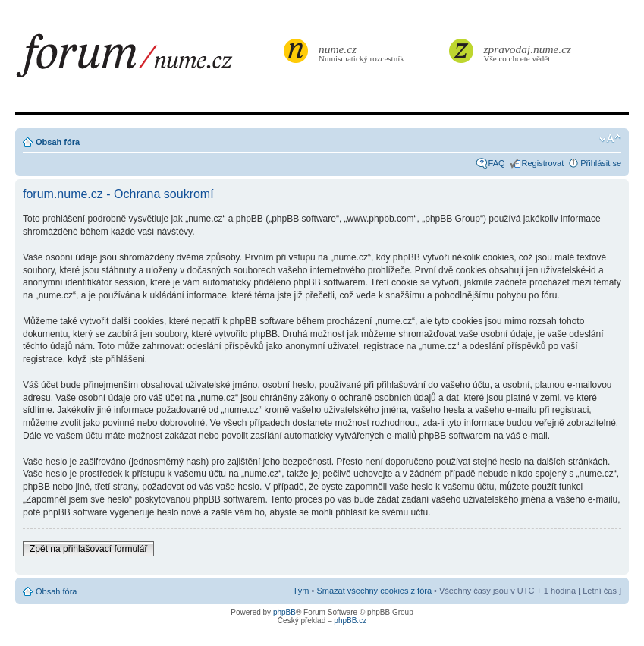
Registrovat (543, 163)
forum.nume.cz (148, 60)
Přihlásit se (601, 163)
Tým (301, 591)
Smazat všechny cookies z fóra (374, 591)
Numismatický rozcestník (363, 53)
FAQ (497, 163)
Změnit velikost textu (610, 139)
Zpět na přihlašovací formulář (88, 549)
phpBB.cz (350, 621)
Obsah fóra (58, 142)
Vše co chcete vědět (528, 53)
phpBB (284, 612)
